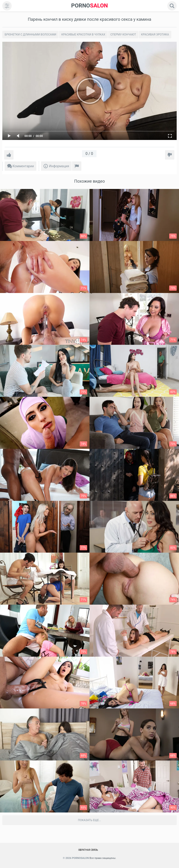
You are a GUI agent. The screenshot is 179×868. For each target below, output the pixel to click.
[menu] (7, 6)
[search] (172, 6)
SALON (89, 6)
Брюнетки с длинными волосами (30, 35)
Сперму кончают (123, 35)
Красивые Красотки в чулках (83, 35)
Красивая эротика (155, 35)
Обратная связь (88, 850)
